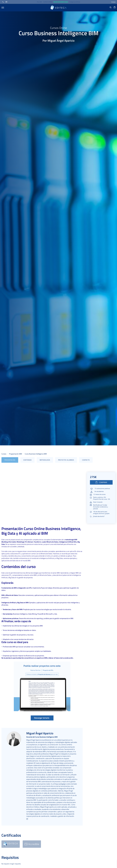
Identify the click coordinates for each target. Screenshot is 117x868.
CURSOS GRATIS (48, 2)
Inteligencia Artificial (75, 2)
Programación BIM (15, 454)
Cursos (4, 454)
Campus (113, 2)
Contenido (27, 460)
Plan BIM (39, 2)
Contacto (86, 460)
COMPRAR (101, 482)
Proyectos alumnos (66, 460)
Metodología (45, 460)
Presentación (10, 460)
